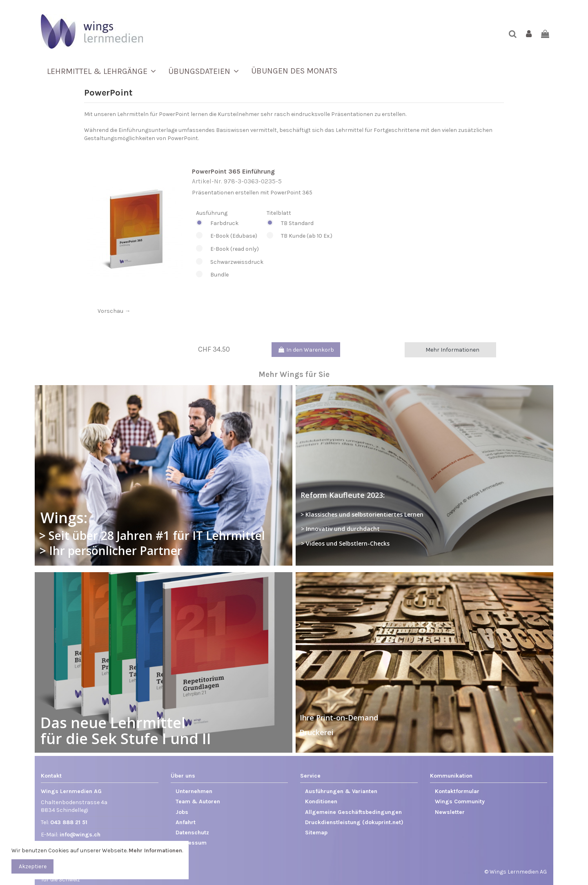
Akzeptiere (33, 866)
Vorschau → (114, 311)
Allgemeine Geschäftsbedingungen (353, 812)
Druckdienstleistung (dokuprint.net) (354, 822)
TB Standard (300, 223)
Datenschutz (192, 833)
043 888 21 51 (69, 822)
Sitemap (316, 833)
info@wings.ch (80, 835)
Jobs (182, 812)
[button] (101, 71)
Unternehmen (194, 791)
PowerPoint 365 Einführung (233, 172)
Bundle (230, 275)
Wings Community (460, 801)
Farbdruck (230, 223)
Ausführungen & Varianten (341, 791)
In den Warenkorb (306, 350)
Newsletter (450, 812)
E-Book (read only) (230, 249)
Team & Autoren (198, 801)
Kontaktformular (457, 791)
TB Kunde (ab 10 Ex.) (300, 236)
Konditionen (321, 801)
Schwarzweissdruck (230, 262)
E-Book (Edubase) (230, 236)
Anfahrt (186, 822)
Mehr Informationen (452, 350)
